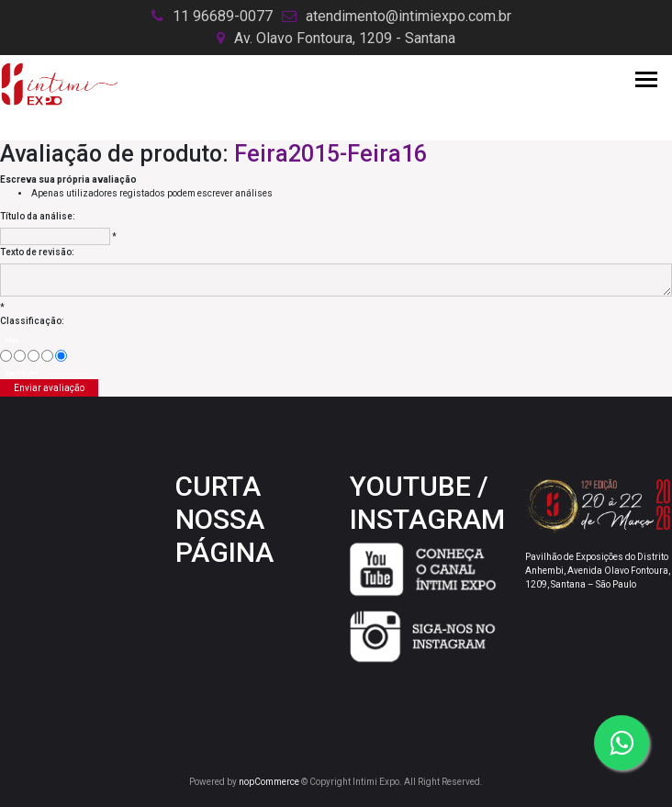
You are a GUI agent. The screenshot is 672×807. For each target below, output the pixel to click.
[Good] (47, 356)
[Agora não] (20, 356)
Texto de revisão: (37, 252)
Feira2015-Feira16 (330, 154)
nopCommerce (269, 782)
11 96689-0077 (223, 16)
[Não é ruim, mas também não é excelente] (34, 356)
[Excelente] (61, 356)
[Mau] (6, 356)
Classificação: (32, 321)
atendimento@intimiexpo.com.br (409, 16)
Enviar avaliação (49, 388)
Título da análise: (38, 216)
